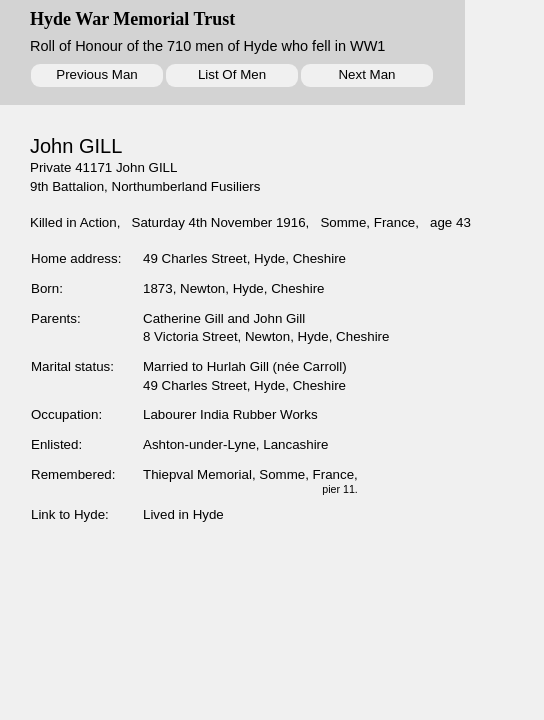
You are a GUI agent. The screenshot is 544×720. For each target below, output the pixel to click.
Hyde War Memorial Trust (132, 19)
